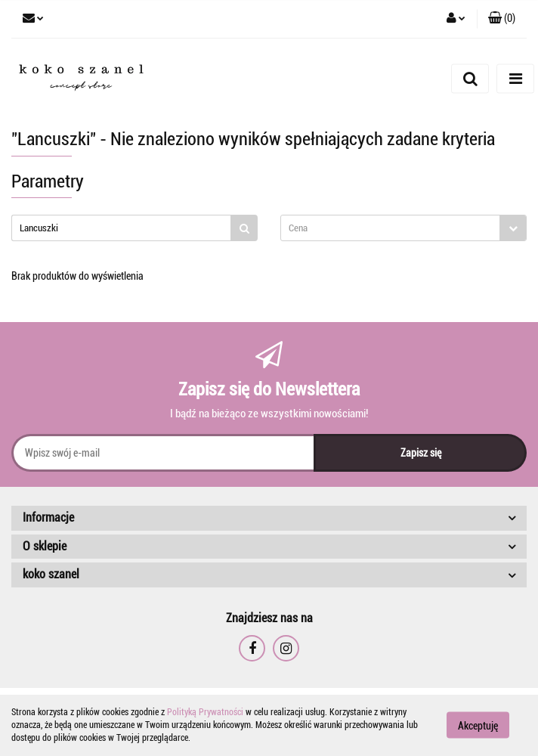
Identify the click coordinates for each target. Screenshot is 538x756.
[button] (502, 19)
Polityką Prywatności (205, 712)
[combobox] (403, 228)
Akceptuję (478, 726)
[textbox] (390, 228)
